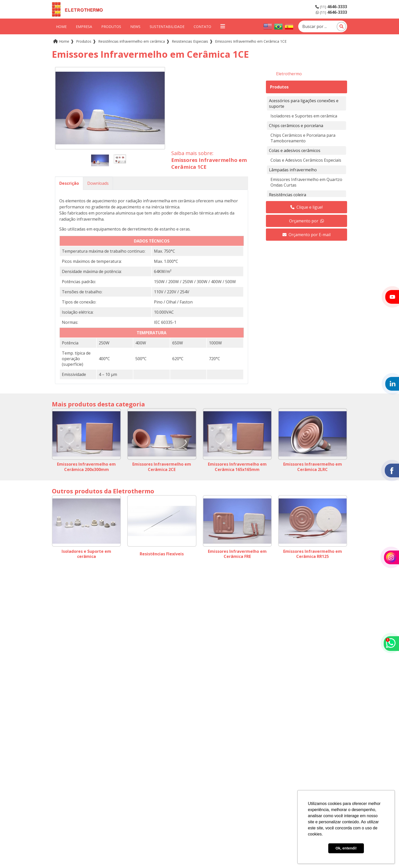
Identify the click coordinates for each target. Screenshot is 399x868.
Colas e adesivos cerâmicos (295, 150)
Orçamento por (307, 221)
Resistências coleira (288, 195)
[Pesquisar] (341, 27)
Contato (202, 27)
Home (61, 27)
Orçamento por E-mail (307, 235)
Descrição (69, 183)
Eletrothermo (289, 74)
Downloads (98, 183)
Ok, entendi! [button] (346, 848)
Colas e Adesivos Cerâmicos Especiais (306, 160)
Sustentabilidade (167, 27)
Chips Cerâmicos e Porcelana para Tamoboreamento (303, 138)
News (135, 27)
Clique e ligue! (307, 207)
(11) (331, 7)
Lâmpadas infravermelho (293, 170)
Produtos (111, 27)
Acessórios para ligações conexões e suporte (304, 103)
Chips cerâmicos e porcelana (296, 126)
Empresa (84, 27)
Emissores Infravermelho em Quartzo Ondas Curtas (306, 182)
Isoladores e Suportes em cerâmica (304, 116)
